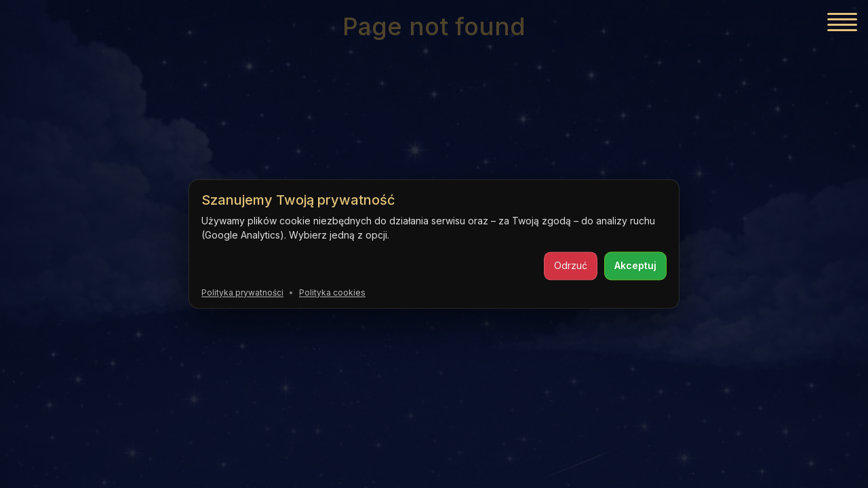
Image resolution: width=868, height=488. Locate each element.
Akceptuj (635, 265)
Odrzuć (571, 265)
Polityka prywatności (242, 292)
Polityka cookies (332, 292)
